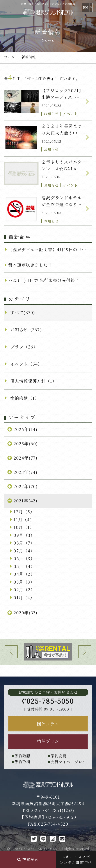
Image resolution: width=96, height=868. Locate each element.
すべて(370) (23, 312)
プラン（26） (24, 347)
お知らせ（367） (27, 329)
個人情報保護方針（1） (33, 381)
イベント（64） (26, 364)
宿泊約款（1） (25, 398)
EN (85, 7)
